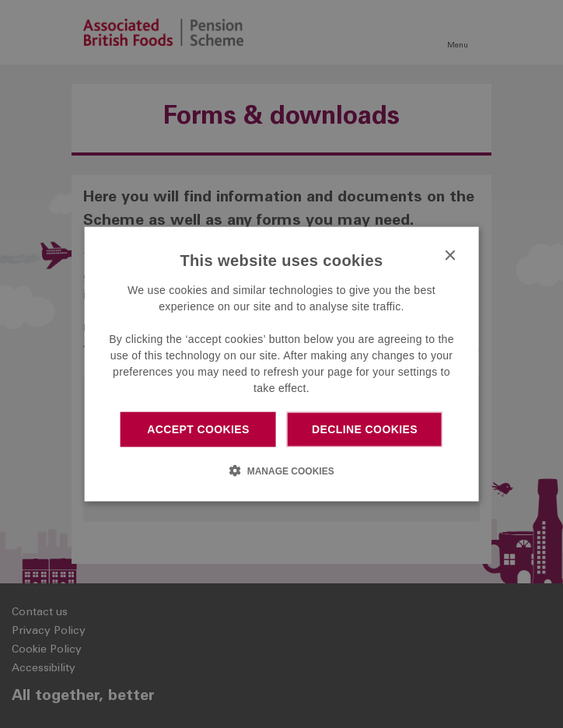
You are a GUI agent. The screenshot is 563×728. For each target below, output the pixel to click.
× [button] (449, 256)
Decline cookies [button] (365, 429)
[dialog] (282, 364)
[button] (281, 470)
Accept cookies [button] (198, 429)
